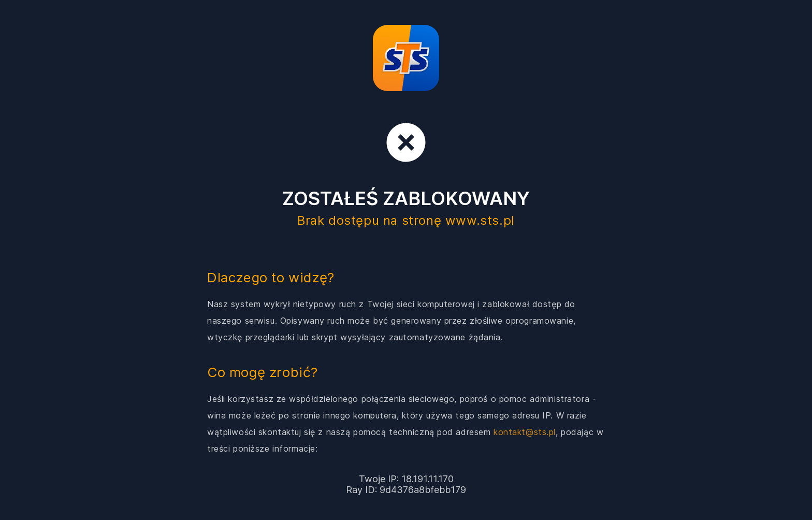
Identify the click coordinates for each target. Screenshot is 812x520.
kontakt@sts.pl (525, 432)
